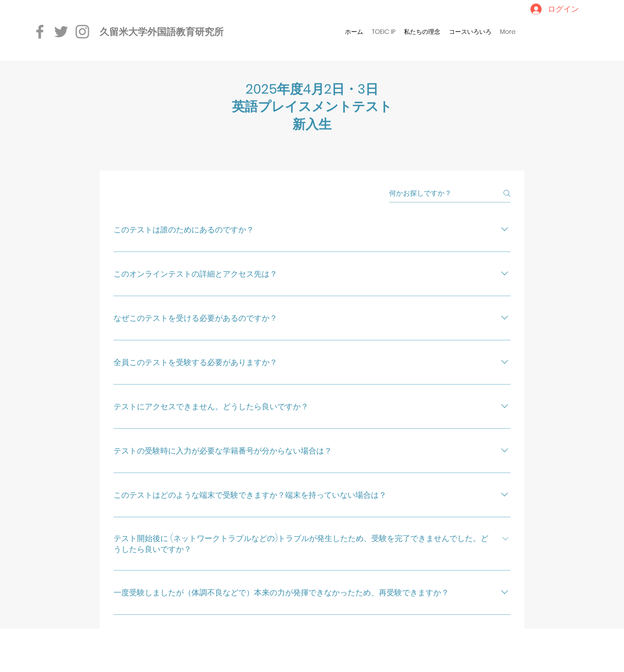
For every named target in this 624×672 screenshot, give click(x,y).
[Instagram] (82, 32)
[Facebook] (40, 32)
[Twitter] (61, 32)
